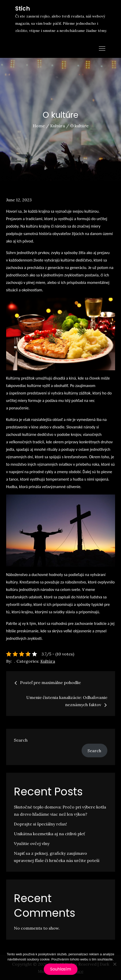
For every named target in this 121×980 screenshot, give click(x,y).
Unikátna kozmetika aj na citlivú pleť (49, 834)
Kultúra (48, 661)
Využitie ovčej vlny (32, 843)
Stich (23, 9)
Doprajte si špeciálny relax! (40, 824)
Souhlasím (61, 969)
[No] (115, 964)
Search (21, 740)
